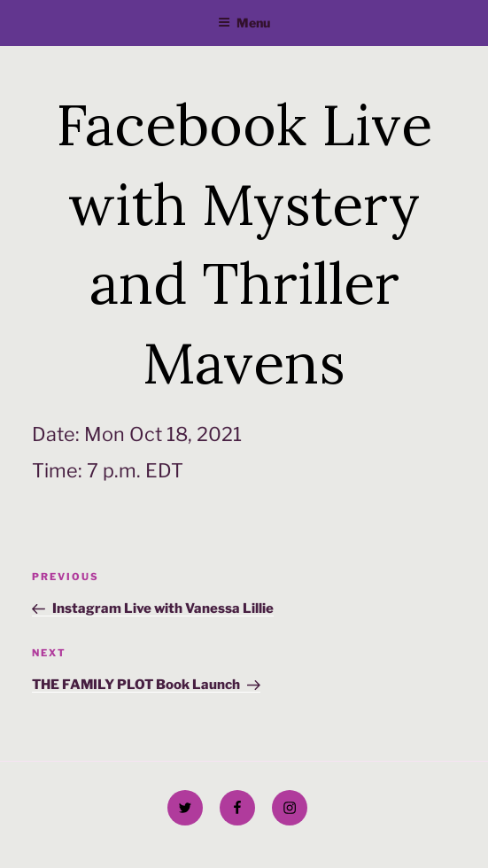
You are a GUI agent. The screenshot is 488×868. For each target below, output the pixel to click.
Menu (244, 23)
